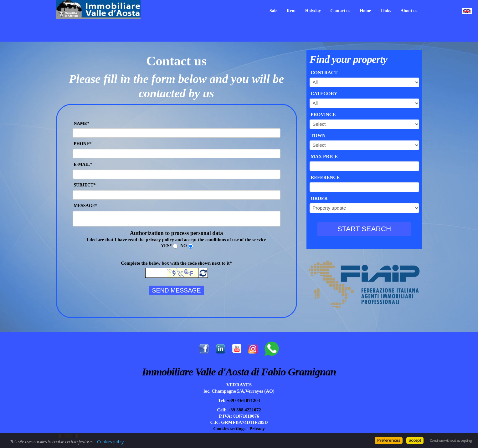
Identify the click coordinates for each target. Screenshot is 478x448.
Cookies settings (229, 429)
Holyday (313, 11)
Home (365, 11)
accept (415, 440)
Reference (325, 177)
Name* (82, 123)
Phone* (83, 144)
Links (386, 11)
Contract (324, 73)
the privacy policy (156, 240)
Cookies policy (110, 441)
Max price (324, 156)
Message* (86, 206)
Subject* (85, 185)
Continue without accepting (451, 440)
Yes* (166, 246)
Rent (291, 11)
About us (409, 11)
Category (324, 94)
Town (318, 135)
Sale (273, 11)
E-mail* (83, 164)
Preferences (389, 440)
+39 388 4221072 (244, 410)
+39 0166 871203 (243, 400)
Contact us (340, 11)
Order (319, 198)
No (184, 246)
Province (323, 115)
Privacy (257, 429)
